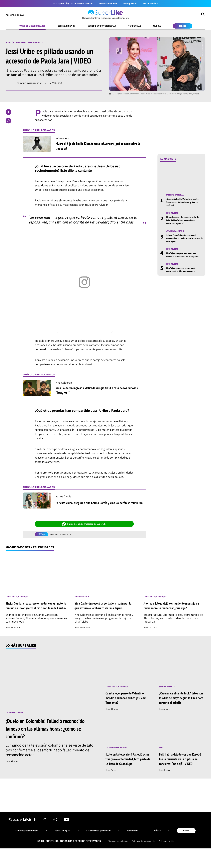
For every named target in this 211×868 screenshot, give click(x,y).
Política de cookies (170, 854)
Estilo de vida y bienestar (102, 26)
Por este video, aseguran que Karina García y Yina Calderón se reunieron (99, 503)
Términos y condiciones (116, 854)
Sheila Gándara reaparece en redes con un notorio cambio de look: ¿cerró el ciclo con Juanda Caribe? (35, 609)
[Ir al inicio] (105, 15)
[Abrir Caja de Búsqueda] (203, 15)
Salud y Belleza (168, 693)
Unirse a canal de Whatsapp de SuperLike (84, 524)
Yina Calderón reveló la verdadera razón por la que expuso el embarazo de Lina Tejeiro (103, 609)
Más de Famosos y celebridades (33, 548)
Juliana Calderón (176, 232)
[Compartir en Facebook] (8, 113)
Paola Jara (55, 535)
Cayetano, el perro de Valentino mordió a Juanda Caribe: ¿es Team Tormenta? (128, 704)
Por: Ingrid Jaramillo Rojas (31, 84)
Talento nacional (176, 196)
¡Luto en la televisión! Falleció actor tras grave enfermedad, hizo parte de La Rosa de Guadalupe (127, 768)
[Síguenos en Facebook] (35, 833)
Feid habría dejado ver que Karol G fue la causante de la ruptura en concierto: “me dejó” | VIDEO (182, 766)
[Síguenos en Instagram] (44, 833)
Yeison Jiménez (154, 4)
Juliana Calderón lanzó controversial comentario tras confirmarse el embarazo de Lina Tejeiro (182, 240)
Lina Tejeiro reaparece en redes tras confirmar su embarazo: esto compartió (184, 257)
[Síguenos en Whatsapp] (55, 833)
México (188, 26)
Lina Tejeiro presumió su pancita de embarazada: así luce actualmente (182, 272)
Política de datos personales (144, 854)
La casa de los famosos (79, 4)
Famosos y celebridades (27, 26)
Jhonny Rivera (132, 4)
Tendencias (137, 26)
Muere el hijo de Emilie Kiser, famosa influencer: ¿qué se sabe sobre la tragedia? (99, 146)
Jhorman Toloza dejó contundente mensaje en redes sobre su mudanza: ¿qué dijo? (174, 609)
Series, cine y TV (64, 26)
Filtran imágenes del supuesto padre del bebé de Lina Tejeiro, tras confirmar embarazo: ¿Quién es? (184, 221)
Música (161, 26)
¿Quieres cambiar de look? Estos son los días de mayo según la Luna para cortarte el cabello (182, 704)
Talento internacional (119, 754)
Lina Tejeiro (173, 214)
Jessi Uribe (68, 535)
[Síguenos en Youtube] (67, 833)
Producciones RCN (107, 4)
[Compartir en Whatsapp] (8, 121)
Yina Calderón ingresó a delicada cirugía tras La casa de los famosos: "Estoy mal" (97, 391)
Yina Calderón (83, 598)
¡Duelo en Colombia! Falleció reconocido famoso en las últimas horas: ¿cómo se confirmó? (184, 203)
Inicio (9, 43)
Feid (161, 754)
